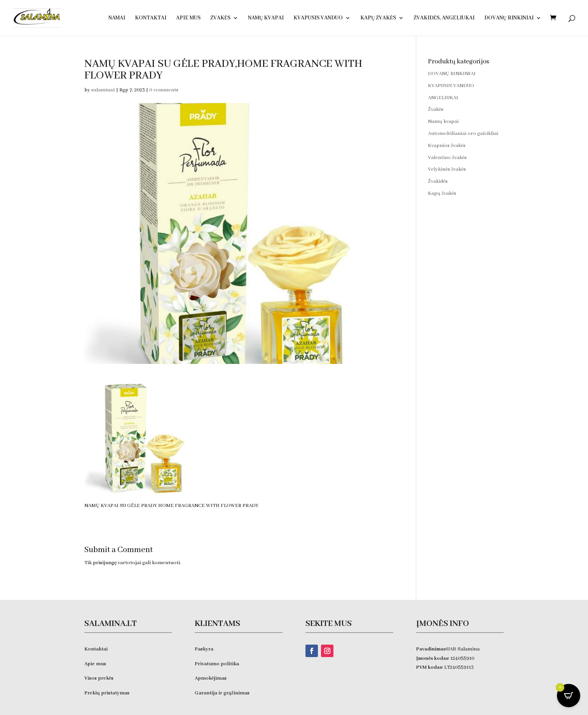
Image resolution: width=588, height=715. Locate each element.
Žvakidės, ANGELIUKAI (444, 18)
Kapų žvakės (378, 18)
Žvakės (220, 18)
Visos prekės (99, 678)
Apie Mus (188, 18)
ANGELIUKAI (443, 98)
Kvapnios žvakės (447, 146)
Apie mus (95, 664)
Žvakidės (438, 181)
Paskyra (204, 649)
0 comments (164, 90)
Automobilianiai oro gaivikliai (463, 134)
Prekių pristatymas (107, 693)
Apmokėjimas (211, 678)
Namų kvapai (266, 18)
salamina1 (103, 90)
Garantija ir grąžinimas (222, 693)
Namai (117, 18)
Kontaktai (151, 18)
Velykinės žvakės (447, 169)
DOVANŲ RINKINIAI (509, 18)
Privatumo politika (217, 664)
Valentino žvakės (447, 158)
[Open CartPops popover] (569, 696)
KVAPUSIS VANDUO (318, 18)
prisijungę (105, 563)
